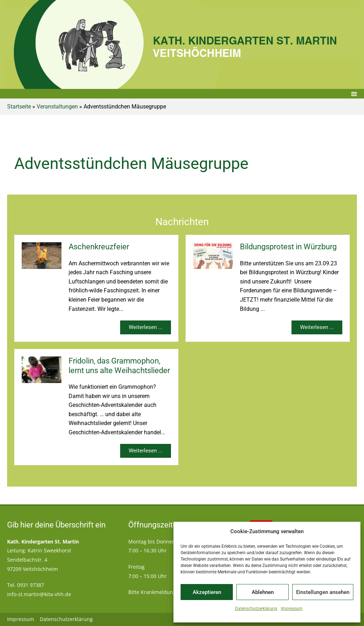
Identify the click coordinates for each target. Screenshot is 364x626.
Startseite (19, 107)
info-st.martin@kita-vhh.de (39, 594)
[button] (354, 94)
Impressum (292, 609)
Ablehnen (263, 592)
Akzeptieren (207, 592)
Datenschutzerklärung (256, 609)
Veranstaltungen (57, 107)
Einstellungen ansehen (323, 592)
